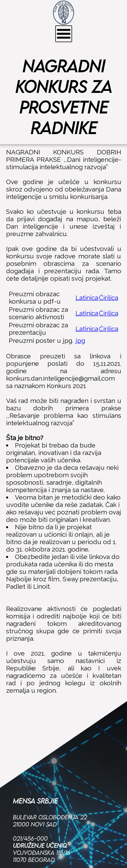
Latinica (87, 298)
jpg (80, 340)
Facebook (27, 835)
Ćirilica (109, 298)
